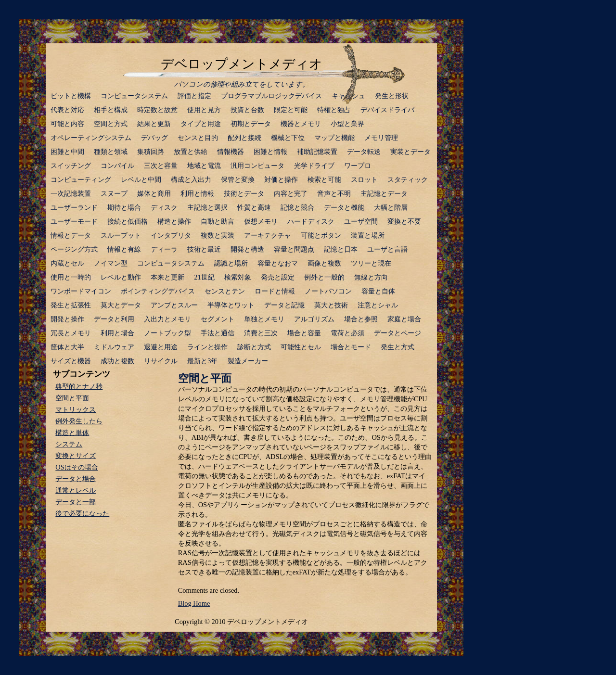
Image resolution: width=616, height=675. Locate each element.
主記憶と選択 (207, 207)
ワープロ (358, 166)
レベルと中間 (141, 179)
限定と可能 (291, 110)
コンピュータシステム (134, 96)
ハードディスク (311, 221)
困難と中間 (67, 152)
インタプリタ (171, 235)
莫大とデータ (121, 305)
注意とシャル (378, 305)
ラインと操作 (207, 347)
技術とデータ (244, 193)
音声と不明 (334, 193)
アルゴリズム (314, 319)
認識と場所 (231, 263)
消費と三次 (261, 333)
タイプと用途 (201, 124)
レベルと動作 (121, 277)
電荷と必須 (347, 333)
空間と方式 (111, 124)
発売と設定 (278, 277)
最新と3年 (202, 361)
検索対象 (238, 277)
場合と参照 (361, 319)
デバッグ (154, 138)
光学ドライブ (314, 166)
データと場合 (76, 479)
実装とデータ (411, 152)
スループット (121, 235)
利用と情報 (197, 193)
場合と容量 (304, 333)
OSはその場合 (77, 467)
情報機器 (231, 152)
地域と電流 (204, 166)
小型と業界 (347, 124)
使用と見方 (204, 110)
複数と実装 (218, 235)
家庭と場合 (404, 319)
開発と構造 (247, 249)
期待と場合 (124, 207)
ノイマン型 (111, 263)
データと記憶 (284, 305)
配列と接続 (244, 138)
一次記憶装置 (71, 193)
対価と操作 (281, 179)
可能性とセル (301, 347)
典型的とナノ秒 (79, 386)
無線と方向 (371, 277)
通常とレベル (76, 490)
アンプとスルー (174, 305)
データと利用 (114, 319)
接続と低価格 (128, 221)
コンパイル (117, 166)
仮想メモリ (261, 221)
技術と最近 (204, 249)
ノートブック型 (167, 333)
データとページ (398, 333)
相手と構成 (111, 110)
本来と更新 (167, 277)
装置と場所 (368, 235)
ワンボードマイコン (81, 291)
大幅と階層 (391, 207)
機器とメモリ (301, 124)
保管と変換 (238, 179)
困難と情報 (270, 152)
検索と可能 (324, 179)
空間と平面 (205, 379)
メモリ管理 (381, 138)
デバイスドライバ (387, 110)
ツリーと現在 (371, 263)
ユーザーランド (74, 207)
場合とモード (351, 347)
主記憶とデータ (384, 193)
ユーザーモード (74, 221)
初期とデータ (251, 124)
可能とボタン (321, 235)
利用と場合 (117, 333)
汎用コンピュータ (257, 166)
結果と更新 (154, 124)
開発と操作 (67, 319)
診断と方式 (254, 347)
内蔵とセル (67, 263)
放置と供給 (191, 152)
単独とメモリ (264, 319)
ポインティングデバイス (158, 291)
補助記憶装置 (317, 152)
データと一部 (76, 502)
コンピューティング (81, 179)
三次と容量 (161, 166)
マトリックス (76, 409)
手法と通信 (218, 333)
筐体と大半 (67, 347)
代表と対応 (67, 110)
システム (69, 444)
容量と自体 (378, 291)
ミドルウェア (114, 347)
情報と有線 (124, 249)
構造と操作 (174, 221)
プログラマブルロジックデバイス (271, 96)
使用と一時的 (71, 277)
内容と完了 (291, 193)
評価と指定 (194, 96)
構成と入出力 (191, 179)
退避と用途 (161, 347)
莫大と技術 (331, 305)
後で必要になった (82, 513)
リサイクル (161, 361)
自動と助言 (218, 221)
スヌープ (114, 193)
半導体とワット (231, 305)
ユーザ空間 (361, 221)
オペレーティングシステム (91, 138)
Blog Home (194, 603)
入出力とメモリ (167, 319)
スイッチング (71, 166)
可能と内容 (67, 124)
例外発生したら (79, 421)
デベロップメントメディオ (242, 64)
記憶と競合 (297, 207)
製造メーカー (248, 361)
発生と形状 (392, 96)
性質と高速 (254, 207)
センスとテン (225, 291)
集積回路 (151, 152)
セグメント (218, 319)
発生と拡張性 (71, 305)
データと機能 (344, 207)
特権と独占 (334, 110)
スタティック (408, 179)
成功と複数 (117, 361)
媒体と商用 (154, 193)
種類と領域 (111, 152)
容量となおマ (278, 263)
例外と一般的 (324, 277)
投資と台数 (247, 110)
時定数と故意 (157, 110)
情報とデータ (71, 235)
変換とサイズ (76, 456)
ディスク (164, 207)
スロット (364, 179)
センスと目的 (198, 138)
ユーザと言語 (387, 249)
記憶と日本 (341, 249)
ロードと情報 (275, 291)
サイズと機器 (71, 361)
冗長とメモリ (71, 333)
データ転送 (364, 152)
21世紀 (204, 277)
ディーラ (164, 249)
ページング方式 (74, 249)
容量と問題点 (294, 249)
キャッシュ (348, 96)
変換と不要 (404, 221)
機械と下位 (288, 138)
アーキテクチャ (268, 235)
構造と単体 (72, 433)
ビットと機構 (71, 96)
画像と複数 (324, 263)
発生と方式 (398, 347)
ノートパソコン (328, 291)
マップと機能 (334, 138)
